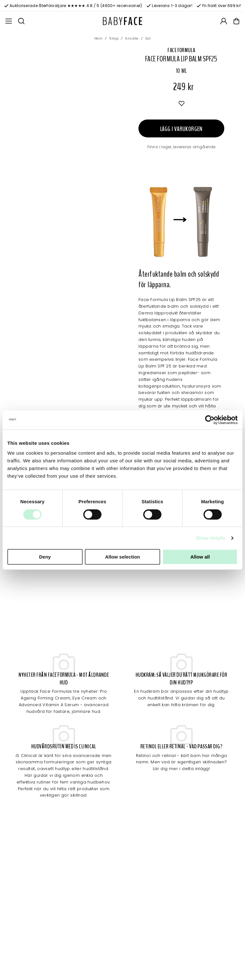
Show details (211, 538)
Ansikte (132, 39)
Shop (114, 39)
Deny (45, 557)
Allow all (200, 557)
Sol (148, 39)
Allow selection (122, 557)
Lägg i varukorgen (181, 129)
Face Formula (181, 50)
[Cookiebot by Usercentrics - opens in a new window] (210, 420)
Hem (99, 39)
